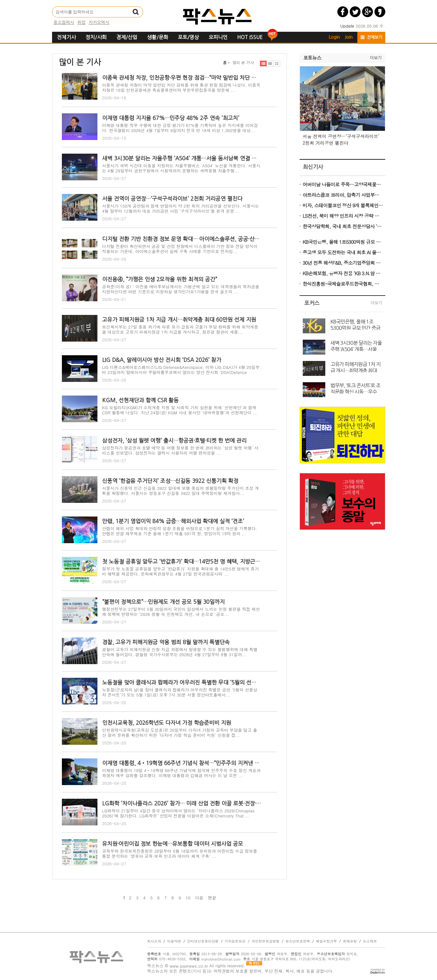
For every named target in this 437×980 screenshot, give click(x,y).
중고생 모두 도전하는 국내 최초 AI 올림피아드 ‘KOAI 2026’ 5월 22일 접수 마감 (343, 252)
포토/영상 (188, 37)
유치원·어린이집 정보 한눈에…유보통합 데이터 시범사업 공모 (173, 844)
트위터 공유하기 (355, 12)
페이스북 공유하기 (343, 12)
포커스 (312, 303)
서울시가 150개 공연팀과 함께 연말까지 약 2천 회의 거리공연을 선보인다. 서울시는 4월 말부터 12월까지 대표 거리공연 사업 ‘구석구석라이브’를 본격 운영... (181, 208)
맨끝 (212, 898)
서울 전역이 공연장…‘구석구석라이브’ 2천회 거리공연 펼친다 (172, 199)
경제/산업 (127, 37)
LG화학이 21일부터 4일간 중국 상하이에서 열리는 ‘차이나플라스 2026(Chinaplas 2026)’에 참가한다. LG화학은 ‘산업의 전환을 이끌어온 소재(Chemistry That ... (179, 813)
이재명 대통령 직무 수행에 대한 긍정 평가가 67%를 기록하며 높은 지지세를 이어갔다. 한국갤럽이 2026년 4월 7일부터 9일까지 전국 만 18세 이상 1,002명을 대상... (180, 128)
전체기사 (66, 37)
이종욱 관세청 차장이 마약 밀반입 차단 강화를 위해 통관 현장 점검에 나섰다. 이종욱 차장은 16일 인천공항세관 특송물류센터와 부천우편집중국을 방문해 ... (181, 87)
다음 (199, 898)
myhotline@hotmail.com (221, 959)
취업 (82, 22)
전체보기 (374, 37)
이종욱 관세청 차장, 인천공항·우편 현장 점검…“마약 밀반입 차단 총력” (182, 78)
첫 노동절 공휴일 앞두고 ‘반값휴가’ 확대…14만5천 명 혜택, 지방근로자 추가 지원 (182, 561)
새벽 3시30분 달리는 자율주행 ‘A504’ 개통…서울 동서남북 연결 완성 (182, 158)
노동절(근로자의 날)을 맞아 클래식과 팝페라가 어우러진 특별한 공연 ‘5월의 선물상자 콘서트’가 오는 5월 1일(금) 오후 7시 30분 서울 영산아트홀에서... (180, 692)
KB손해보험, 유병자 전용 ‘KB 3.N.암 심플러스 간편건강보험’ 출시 (343, 273)
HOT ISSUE (250, 37)
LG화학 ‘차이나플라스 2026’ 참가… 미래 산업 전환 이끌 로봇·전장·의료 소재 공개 (182, 803)
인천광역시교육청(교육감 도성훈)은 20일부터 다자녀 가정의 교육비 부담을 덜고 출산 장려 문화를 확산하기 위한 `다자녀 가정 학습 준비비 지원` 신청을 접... (180, 733)
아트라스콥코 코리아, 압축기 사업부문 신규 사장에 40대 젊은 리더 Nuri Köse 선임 (343, 195)
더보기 (376, 58)
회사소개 (154, 941)
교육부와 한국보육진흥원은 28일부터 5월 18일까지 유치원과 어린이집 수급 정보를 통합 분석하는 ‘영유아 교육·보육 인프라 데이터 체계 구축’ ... (180, 853)
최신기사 (313, 167)
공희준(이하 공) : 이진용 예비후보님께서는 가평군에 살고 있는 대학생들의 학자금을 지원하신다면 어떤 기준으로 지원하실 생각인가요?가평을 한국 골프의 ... (181, 289)
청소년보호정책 (298, 941)
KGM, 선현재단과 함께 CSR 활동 (140, 400)
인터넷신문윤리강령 (203, 941)
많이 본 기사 (243, 63)
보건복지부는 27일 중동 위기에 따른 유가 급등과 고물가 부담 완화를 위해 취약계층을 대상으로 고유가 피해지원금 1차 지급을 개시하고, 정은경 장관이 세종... (180, 329)
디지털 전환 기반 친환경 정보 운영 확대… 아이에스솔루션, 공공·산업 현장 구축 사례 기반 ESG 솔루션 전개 (182, 239)
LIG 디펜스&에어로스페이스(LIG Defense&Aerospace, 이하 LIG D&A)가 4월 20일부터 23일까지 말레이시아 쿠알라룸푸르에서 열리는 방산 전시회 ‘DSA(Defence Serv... (181, 372)
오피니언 (218, 37)
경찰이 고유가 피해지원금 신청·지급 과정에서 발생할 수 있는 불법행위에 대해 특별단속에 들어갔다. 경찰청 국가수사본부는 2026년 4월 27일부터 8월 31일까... (180, 652)
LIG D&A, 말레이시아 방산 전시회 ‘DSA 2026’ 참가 (162, 360)
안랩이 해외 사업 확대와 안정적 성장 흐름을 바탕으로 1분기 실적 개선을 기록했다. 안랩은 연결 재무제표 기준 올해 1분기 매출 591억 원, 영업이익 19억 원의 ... (180, 531)
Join (349, 37)
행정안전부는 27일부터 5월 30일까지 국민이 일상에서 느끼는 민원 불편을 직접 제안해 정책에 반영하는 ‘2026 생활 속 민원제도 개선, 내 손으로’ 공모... (181, 612)
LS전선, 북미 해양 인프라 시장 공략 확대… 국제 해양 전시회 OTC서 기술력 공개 (343, 216)
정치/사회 (96, 37)
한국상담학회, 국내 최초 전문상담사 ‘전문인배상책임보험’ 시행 (343, 226)
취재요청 (350, 941)
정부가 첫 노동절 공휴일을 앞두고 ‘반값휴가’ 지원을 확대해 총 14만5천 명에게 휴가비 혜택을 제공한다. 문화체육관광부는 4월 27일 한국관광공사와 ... (181, 571)
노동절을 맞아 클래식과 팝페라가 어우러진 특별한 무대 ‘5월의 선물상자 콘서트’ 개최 (182, 682)
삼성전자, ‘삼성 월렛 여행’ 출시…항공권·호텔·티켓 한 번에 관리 (174, 440)
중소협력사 (64, 22)
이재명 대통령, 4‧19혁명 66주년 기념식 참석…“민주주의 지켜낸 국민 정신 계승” (182, 763)
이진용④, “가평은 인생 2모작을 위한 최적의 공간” (160, 279)
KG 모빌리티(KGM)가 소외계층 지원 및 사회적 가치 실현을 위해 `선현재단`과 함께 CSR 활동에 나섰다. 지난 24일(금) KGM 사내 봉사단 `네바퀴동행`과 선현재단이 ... (180, 410)
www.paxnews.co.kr (189, 966)
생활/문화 (158, 37)
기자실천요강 (235, 941)
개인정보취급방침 (266, 941)
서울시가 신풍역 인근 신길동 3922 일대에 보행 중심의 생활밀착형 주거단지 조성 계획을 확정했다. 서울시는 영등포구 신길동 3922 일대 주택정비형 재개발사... (181, 491)
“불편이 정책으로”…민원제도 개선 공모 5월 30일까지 (163, 602)
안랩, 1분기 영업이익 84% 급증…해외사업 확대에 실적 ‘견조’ (173, 521)
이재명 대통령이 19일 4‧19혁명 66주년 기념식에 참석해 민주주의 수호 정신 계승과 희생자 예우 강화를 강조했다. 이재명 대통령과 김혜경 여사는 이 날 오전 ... (181, 773)
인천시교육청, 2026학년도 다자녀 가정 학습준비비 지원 (167, 723)
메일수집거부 (327, 941)
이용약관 (174, 941)
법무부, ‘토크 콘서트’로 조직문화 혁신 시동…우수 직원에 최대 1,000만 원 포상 (355, 388)
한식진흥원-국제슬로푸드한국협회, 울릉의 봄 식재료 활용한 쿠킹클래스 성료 (343, 284)
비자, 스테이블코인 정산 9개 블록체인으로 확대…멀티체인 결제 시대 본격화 (343, 205)
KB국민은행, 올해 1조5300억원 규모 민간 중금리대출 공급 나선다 (343, 242)
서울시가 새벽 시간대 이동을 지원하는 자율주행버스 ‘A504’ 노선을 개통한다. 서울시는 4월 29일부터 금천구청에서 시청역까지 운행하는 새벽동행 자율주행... (181, 168)
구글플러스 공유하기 (367, 12)
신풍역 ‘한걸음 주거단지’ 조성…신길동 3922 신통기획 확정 (170, 481)
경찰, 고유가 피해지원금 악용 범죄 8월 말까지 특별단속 (166, 642)
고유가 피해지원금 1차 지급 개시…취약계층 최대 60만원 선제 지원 (179, 320)
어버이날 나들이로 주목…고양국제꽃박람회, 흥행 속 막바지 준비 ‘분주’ (343, 184)
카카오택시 (99, 22)
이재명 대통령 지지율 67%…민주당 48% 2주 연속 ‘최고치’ (171, 118)
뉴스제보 (370, 941)
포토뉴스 (312, 58)
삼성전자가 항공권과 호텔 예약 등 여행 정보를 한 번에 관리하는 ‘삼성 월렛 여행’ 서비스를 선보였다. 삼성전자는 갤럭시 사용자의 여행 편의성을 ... (180, 450)
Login (334, 37)
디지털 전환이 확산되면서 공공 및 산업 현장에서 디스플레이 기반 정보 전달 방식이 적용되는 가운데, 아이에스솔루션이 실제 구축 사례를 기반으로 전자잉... (180, 249)
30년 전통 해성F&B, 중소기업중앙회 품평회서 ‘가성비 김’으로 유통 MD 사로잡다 (343, 263)
